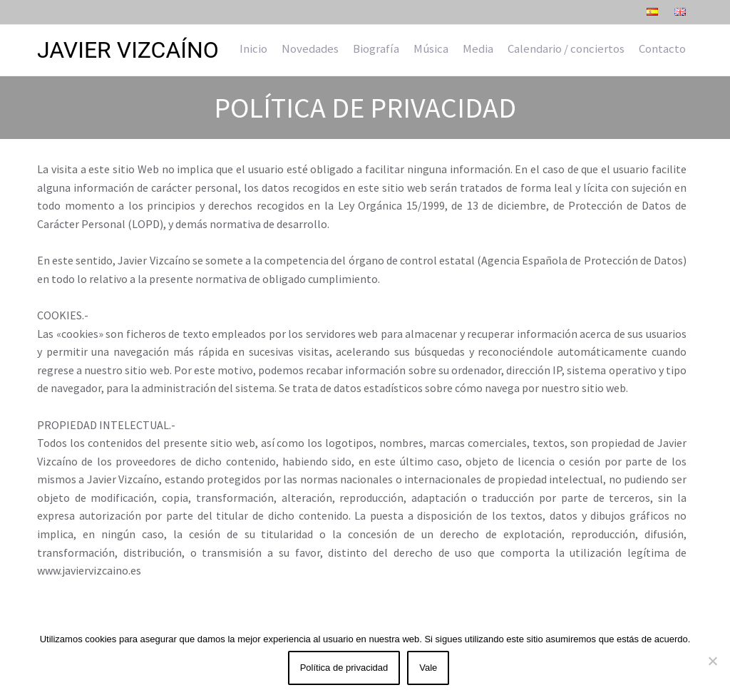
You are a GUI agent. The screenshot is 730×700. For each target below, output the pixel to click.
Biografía (376, 48)
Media (478, 48)
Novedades (310, 48)
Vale (428, 668)
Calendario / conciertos (566, 48)
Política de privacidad (344, 668)
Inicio (253, 48)
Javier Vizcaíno (128, 50)
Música (431, 48)
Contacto (662, 48)
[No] (712, 661)
